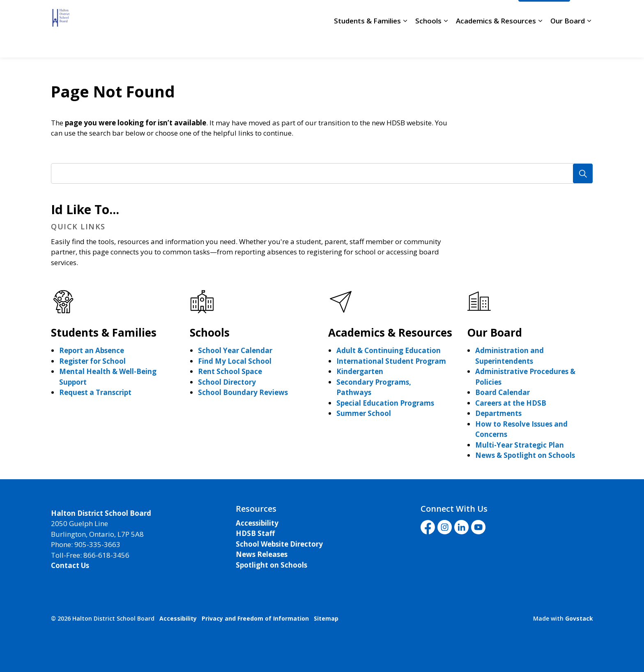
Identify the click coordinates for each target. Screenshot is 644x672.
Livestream (443, 14)
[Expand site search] (585, 14)
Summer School (364, 413)
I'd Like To (544, 14)
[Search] (583, 173)
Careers (296, 14)
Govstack (579, 618)
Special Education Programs (385, 403)
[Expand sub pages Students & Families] (405, 43)
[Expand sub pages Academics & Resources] (540, 43)
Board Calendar (503, 392)
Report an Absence (92, 350)
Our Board (568, 43)
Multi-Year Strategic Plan (520, 445)
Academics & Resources (496, 43)
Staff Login (396, 14)
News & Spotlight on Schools (525, 455)
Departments (498, 413)
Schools (428, 43)
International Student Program (391, 361)
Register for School (92, 361)
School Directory (344, 14)
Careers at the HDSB (511, 403)
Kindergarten (360, 371)
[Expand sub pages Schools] (446, 43)
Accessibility (257, 523)
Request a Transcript (95, 392)
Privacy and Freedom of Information (255, 618)
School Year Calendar (235, 350)
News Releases (262, 554)
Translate (492, 14)
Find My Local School (235, 361)
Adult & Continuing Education (389, 350)
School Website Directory (279, 544)
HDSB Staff (255, 533)
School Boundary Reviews (243, 392)
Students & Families (367, 43)
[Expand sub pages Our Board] (589, 43)
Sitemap (326, 618)
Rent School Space (230, 371)
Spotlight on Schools (271, 565)
